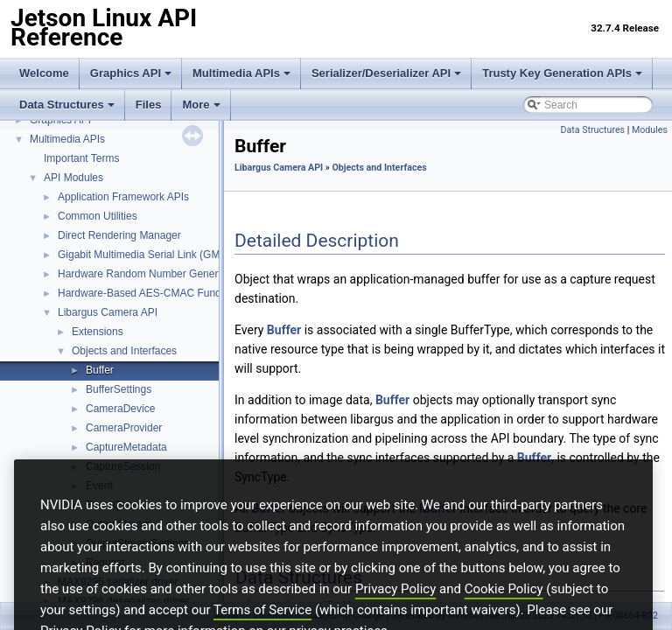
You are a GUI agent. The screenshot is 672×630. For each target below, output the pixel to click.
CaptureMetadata (126, 447)
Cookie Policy (504, 613)
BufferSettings (119, 389)
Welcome (44, 73)
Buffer (100, 370)
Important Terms (81, 158)
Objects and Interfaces (124, 351)
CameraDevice (120, 409)
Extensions (98, 332)
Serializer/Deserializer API (386, 73)
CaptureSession (123, 466)
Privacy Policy (395, 613)
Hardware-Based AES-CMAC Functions (150, 293)
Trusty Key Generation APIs (562, 73)
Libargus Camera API (108, 312)
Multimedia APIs (241, 73)
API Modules (73, 178)
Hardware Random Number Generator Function (168, 274)
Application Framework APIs (123, 197)
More (201, 105)
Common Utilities (98, 216)
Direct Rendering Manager (119, 235)
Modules (650, 130)
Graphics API (131, 73)
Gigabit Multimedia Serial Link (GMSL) (147, 255)
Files (149, 105)
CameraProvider (124, 428)
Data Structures (67, 105)
